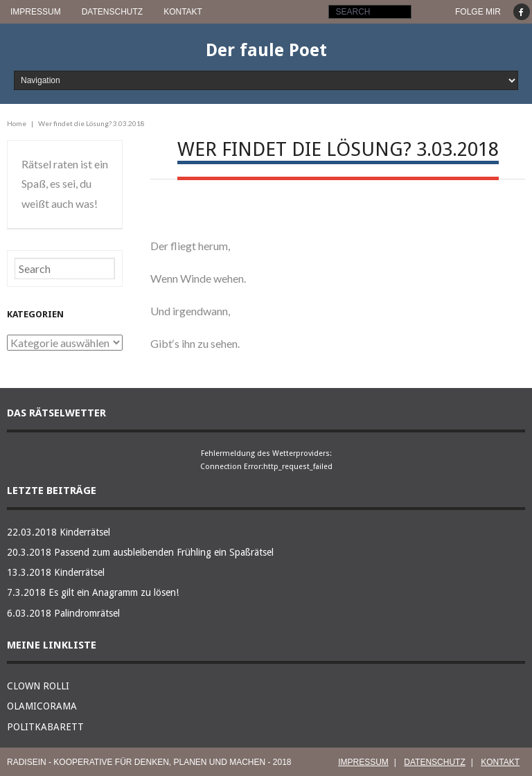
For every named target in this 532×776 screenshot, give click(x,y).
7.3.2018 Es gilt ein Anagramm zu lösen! (93, 592)
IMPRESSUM (36, 12)
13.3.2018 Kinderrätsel (56, 572)
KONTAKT (183, 12)
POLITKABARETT (45, 727)
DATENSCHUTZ (112, 12)
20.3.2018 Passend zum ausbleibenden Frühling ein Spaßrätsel (140, 552)
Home (17, 123)
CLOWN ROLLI (38, 686)
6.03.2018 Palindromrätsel (63, 613)
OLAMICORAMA (42, 706)
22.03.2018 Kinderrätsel (59, 532)
